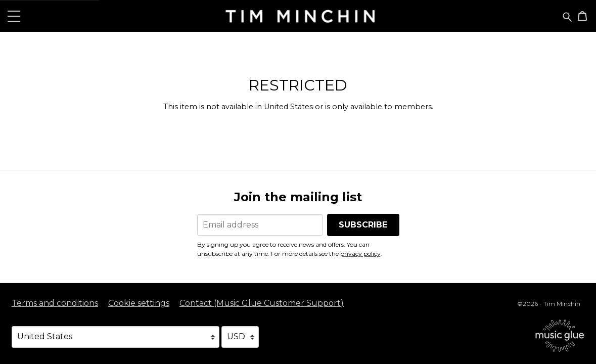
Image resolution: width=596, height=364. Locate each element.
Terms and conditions (55, 303)
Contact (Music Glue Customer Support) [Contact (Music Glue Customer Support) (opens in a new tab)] (262, 303)
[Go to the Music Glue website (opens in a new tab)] (560, 336)
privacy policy (360, 254)
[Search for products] (567, 16)
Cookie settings (139, 303)
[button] (14, 16)
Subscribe (363, 225)
